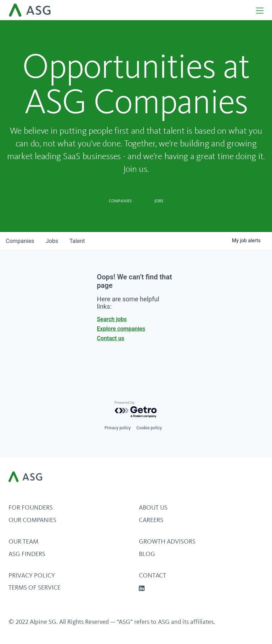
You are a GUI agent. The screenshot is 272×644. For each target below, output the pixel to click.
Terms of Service (35, 587)
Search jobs (112, 319)
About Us (153, 507)
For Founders (31, 507)
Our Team (23, 541)
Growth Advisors (167, 541)
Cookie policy (149, 428)
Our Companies (32, 520)
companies (20, 241)
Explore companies (121, 329)
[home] (129, 10)
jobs (52, 241)
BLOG (147, 554)
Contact (152, 575)
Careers (151, 520)
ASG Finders (27, 554)
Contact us (111, 338)
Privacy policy (118, 428)
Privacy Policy (32, 575)
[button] (257, 10)
